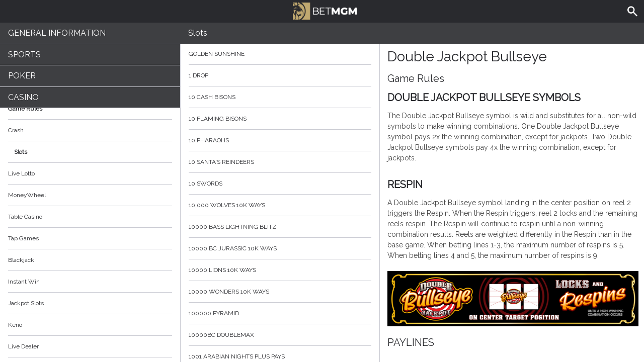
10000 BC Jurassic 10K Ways (280, 248)
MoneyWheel (27, 195)
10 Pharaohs (280, 140)
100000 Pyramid (280, 313)
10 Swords (280, 184)
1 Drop (280, 75)
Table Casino (25, 217)
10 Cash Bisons (280, 97)
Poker (22, 76)
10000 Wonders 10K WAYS (280, 292)
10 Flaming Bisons (280, 119)
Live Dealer (23, 346)
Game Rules (90, 109)
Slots (21, 152)
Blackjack (21, 260)
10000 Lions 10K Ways (280, 270)
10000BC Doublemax (280, 335)
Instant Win (24, 282)
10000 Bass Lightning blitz (280, 227)
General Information (57, 33)
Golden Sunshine (280, 54)
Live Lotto (21, 173)
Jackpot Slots (26, 303)
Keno (15, 325)
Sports (24, 55)
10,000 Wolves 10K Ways (280, 205)
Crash (16, 130)
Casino (23, 97)
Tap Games (23, 238)
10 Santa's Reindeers (280, 162)
